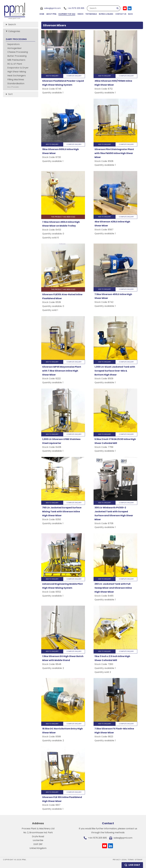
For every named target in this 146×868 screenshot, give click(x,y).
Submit (117, 8)
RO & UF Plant (15, 64)
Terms (131, 860)
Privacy (117, 860)
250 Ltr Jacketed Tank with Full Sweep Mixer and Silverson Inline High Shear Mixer (113, 588)
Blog (130, 14)
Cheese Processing (18, 52)
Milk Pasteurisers (16, 60)
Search (93, 8)
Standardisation (16, 83)
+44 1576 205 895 (76, 8)
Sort (10, 94)
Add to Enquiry (52, 76)
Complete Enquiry (74, 76)
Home (42, 14)
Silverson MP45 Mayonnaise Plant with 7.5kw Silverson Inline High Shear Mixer (62, 371)
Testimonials (91, 14)
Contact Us (121, 14)
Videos (80, 14)
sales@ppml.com (53, 8)
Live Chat (134, 865)
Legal (124, 860)
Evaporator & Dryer (18, 68)
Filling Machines (16, 80)
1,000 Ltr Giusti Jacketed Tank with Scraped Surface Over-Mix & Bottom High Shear (115, 371)
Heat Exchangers (17, 76)
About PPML (51, 14)
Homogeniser (15, 48)
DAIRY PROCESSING (16, 39)
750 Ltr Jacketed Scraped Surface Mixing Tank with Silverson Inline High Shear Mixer (62, 512)
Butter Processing (17, 56)
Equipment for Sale (67, 14)
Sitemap (138, 860)
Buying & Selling (106, 14)
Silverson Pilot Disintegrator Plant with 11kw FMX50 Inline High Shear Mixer (114, 153)
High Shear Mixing (17, 72)
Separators (13, 44)
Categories (14, 31)
